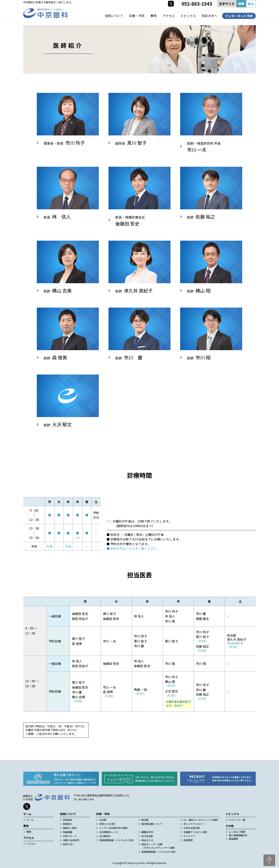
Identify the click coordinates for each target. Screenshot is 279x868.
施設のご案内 (70, 828)
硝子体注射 (147, 836)
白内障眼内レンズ (109, 832)
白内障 (103, 820)
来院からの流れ (108, 824)
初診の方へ (209, 16)
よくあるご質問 (237, 832)
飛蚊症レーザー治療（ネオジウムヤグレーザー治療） (159, 846)
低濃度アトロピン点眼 (195, 832)
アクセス (168, 16)
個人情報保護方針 (238, 835)
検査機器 (68, 832)
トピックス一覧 (237, 820)
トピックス (188, 16)
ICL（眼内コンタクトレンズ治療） (201, 820)
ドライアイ (189, 836)
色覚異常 (188, 840)
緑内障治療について (152, 824)
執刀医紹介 (105, 836)
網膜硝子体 (147, 832)
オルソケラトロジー (194, 824)
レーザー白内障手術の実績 (113, 828)
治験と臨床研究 (71, 840)
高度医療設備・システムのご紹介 (117, 840)
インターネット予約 (239, 16)
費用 (153, 16)
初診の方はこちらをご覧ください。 (135, 548)
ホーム (30, 820)
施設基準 (233, 839)
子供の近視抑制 (192, 828)
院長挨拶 (68, 820)
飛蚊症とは (147, 840)
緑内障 (145, 820)
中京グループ (70, 836)
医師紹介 (68, 824)
